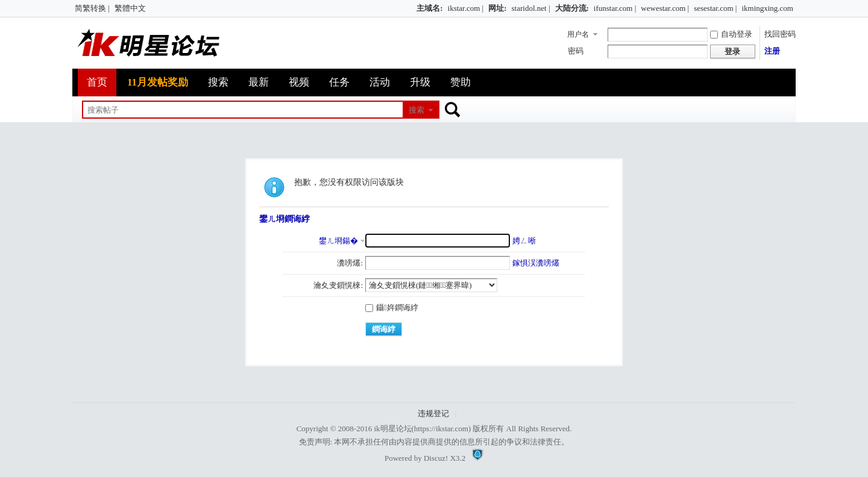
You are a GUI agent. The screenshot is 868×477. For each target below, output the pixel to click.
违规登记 (433, 413)
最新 (259, 82)
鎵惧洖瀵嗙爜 (536, 263)
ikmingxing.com (767, 8)
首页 (97, 82)
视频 (299, 82)
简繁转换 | (92, 8)
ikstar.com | (466, 8)
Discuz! (436, 458)
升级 (420, 82)
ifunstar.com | (615, 8)
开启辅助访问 (411, 8)
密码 (576, 51)
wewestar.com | (665, 8)
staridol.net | (531, 8)
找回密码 (780, 34)
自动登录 (731, 34)
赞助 (461, 82)
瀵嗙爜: (350, 263)
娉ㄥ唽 (524, 241)
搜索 (218, 82)
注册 (772, 51)
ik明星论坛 (392, 429)
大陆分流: (572, 8)
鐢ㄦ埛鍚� (338, 241)
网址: (497, 8)
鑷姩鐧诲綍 (392, 307)
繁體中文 (130, 8)
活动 (380, 82)
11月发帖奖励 (158, 82)
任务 (339, 82)
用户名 (578, 34)
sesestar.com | (715, 8)
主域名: (429, 8)
